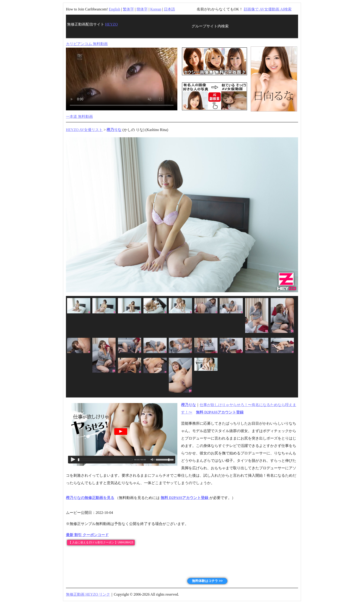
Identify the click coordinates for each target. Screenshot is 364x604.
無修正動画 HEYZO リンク (88, 594)
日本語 (169, 9)
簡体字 (142, 9)
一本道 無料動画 (79, 117)
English (115, 9)
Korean (156, 9)
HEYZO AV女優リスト (84, 130)
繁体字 (128, 9)
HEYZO (111, 24)
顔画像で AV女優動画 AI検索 (268, 9)
